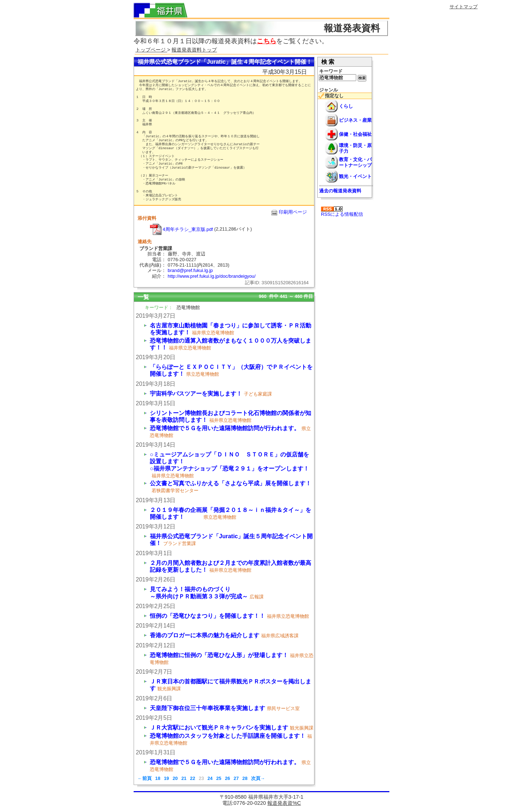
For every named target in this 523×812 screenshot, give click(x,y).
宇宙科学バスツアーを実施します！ (196, 394)
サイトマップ (464, 7)
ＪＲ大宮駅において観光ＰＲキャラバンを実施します (219, 728)
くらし (346, 106)
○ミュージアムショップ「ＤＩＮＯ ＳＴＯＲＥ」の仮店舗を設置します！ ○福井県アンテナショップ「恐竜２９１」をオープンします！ (254, 461)
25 (219, 778)
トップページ (151, 50)
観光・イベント (355, 176)
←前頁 (145, 778)
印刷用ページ (293, 212)
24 (210, 778)
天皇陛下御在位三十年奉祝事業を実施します (207, 708)
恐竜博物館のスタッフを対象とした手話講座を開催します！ (228, 736)
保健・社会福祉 (355, 134)
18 (158, 778)
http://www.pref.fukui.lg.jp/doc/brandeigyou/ (212, 276)
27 (236, 778)
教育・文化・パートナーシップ (355, 162)
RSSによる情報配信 (342, 212)
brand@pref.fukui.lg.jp (190, 270)
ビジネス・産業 (355, 120)
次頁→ (258, 778)
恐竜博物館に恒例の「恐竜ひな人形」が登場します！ (219, 655)
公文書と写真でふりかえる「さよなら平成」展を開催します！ (231, 483)
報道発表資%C (284, 803)
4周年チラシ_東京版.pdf (181, 229)
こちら (267, 41)
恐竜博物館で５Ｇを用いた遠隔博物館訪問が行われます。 (225, 428)
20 (175, 778)
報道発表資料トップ (194, 50)
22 (193, 778)
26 (227, 778)
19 (166, 778)
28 (245, 778)
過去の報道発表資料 (340, 191)
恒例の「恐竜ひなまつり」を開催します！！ (207, 616)
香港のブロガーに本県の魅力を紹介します (205, 635)
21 (184, 778)
